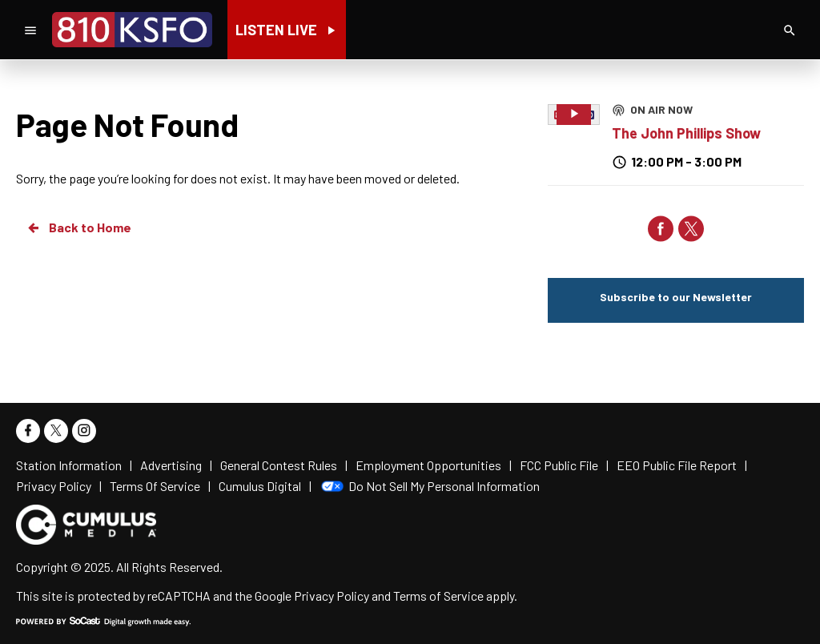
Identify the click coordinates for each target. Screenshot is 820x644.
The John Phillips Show (686, 133)
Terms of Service (438, 596)
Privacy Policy (332, 596)
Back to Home (78, 227)
